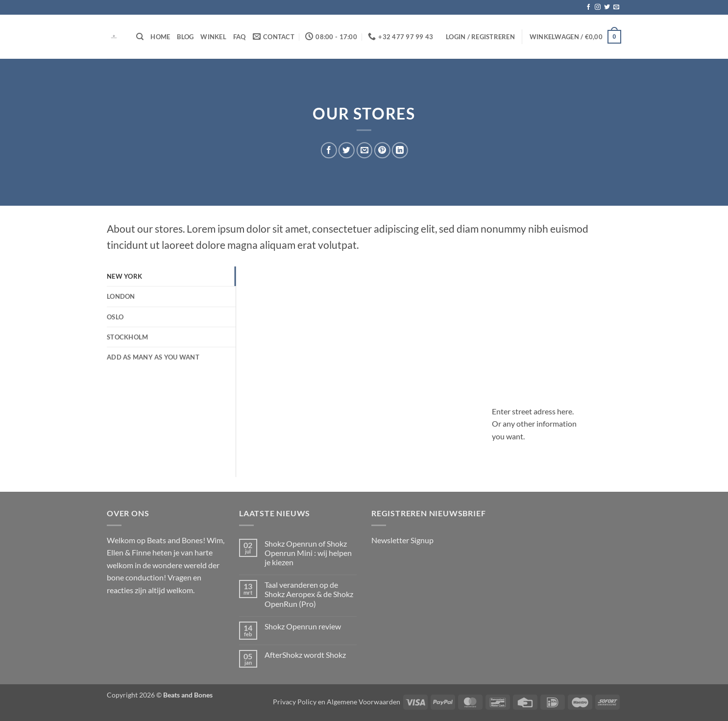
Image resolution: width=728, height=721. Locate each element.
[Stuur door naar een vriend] (364, 150)
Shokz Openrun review (303, 626)
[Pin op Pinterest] (382, 150)
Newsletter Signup (402, 540)
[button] (480, 37)
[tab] (171, 276)
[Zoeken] (140, 37)
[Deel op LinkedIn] (400, 150)
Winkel (213, 37)
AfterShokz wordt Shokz (305, 655)
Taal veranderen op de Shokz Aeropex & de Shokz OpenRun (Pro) (309, 594)
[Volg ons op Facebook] (588, 7)
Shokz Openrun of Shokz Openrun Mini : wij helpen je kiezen (308, 553)
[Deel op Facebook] (329, 150)
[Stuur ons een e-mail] (616, 7)
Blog (185, 37)
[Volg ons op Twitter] (607, 7)
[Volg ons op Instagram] (598, 7)
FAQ (240, 37)
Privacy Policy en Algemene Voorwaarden (337, 702)
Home (160, 37)
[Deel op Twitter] (347, 150)
